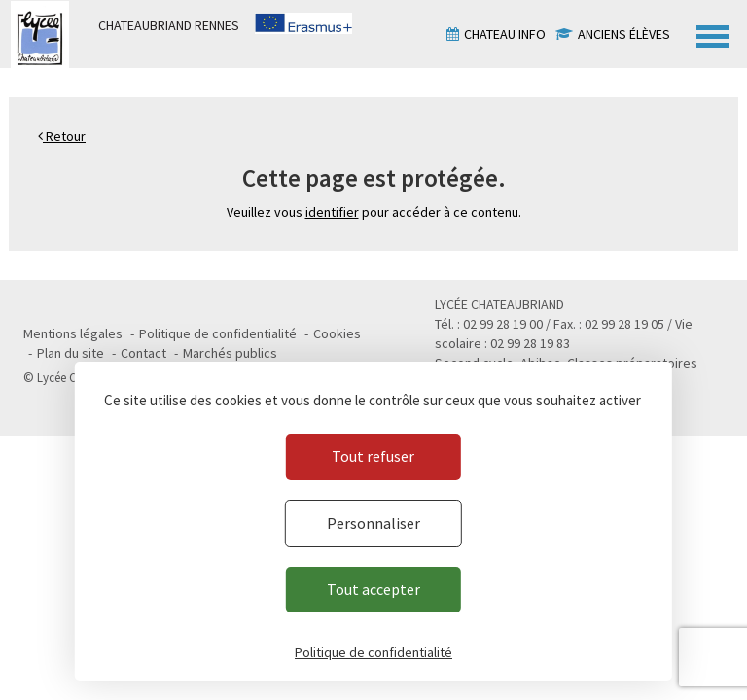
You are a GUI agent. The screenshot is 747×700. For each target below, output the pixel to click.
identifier (332, 212)
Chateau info (505, 34)
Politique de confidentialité (218, 333)
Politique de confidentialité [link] (373, 652)
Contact (143, 353)
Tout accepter (373, 589)
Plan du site (71, 353)
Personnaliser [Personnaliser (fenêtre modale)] (373, 523)
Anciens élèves (624, 34)
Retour (62, 136)
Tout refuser (373, 456)
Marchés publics (230, 353)
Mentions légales (73, 333)
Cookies (337, 333)
